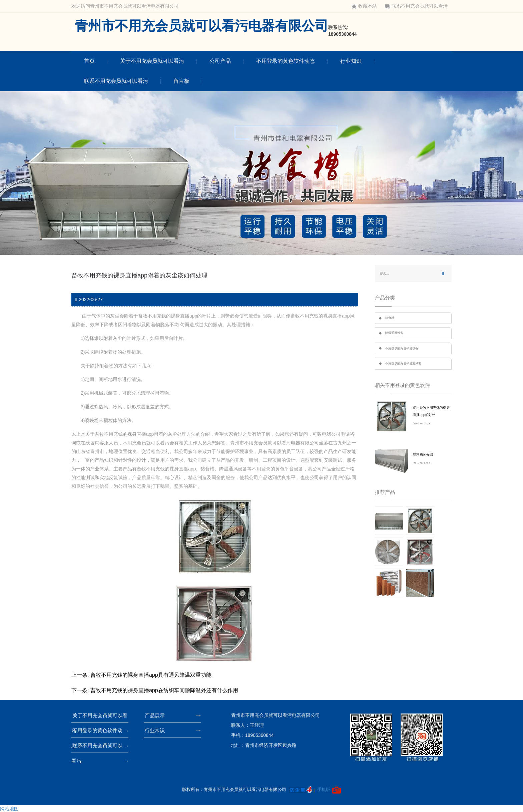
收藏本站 (364, 6)
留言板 (181, 81)
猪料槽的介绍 (423, 455)
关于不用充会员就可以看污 (152, 61)
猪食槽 (390, 318)
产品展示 (157, 715)
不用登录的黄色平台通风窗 (403, 363)
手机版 (324, 789)
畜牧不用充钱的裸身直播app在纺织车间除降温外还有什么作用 (164, 690)
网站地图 (9, 809)
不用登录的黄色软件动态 (286, 61)
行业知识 (351, 61)
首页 (89, 61)
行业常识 (157, 730)
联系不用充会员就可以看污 (416, 6)
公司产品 (220, 61)
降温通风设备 (394, 333)
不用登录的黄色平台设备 (402, 348)
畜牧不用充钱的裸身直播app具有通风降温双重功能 (151, 675)
